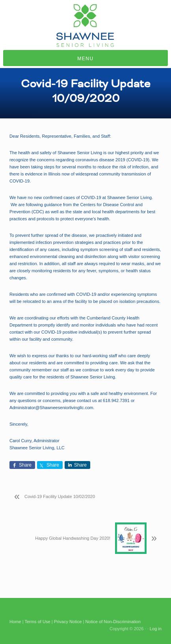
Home (15, 622)
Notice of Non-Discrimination (113, 622)
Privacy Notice (68, 622)
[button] (85, 58)
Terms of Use (37, 622)
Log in (156, 629)
